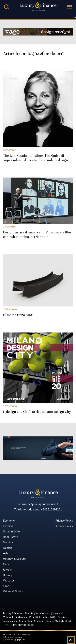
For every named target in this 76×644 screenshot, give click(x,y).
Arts (6, 553)
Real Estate (11, 537)
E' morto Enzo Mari (18, 315)
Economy (9, 521)
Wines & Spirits (13, 591)
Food (6, 586)
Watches (9, 581)
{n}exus (21, 640)
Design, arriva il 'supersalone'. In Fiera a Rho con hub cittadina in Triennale (37, 235)
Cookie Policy (64, 526)
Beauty (8, 575)
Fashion (8, 526)
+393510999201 (51, 510)
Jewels (7, 570)
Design (7, 548)
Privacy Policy (64, 521)
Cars (6, 564)
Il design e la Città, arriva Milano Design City (37, 412)
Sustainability (12, 532)
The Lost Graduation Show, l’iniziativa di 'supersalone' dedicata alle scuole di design (35, 158)
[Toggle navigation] (69, 7)
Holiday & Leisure (14, 559)
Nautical (8, 542)
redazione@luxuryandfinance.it (38, 504)
